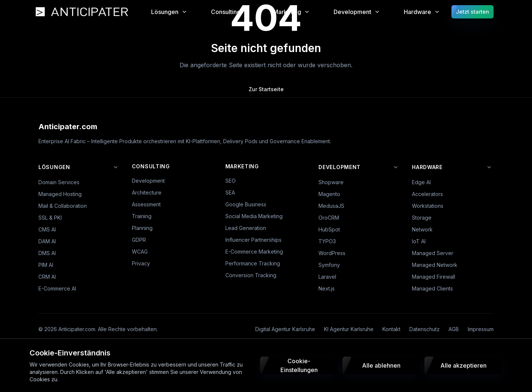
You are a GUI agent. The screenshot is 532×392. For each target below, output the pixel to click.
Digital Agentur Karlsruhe (285, 329)
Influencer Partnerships (253, 240)
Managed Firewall (434, 277)
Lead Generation (246, 228)
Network (422, 229)
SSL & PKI (50, 218)
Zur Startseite (266, 89)
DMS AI (47, 253)
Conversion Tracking (251, 275)
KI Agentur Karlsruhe (349, 329)
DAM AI (47, 241)
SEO (231, 181)
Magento (329, 194)
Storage (422, 218)
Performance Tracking (253, 263)
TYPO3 (327, 241)
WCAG (140, 252)
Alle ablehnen (381, 365)
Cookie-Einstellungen (299, 365)
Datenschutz (424, 329)
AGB (454, 329)
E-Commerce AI (57, 288)
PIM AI (46, 265)
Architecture (147, 192)
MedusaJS (331, 206)
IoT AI (419, 241)
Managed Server (433, 253)
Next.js (327, 288)
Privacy (141, 263)
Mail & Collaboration (63, 206)
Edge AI (421, 182)
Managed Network (435, 265)
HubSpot (329, 229)
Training (142, 216)
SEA (230, 192)
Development (148, 181)
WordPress (332, 253)
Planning (142, 228)
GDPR (139, 240)
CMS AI (47, 229)
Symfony (329, 265)
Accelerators (427, 194)
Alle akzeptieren (463, 365)
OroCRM (329, 218)
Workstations (428, 206)
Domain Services (59, 182)
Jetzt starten (473, 12)
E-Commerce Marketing (254, 252)
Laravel (327, 277)
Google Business (246, 204)
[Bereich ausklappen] (116, 167)
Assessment (146, 204)
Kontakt (391, 329)
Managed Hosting (60, 194)
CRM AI (47, 277)
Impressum (481, 329)
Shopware (331, 182)
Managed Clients (432, 288)
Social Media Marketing (254, 216)
